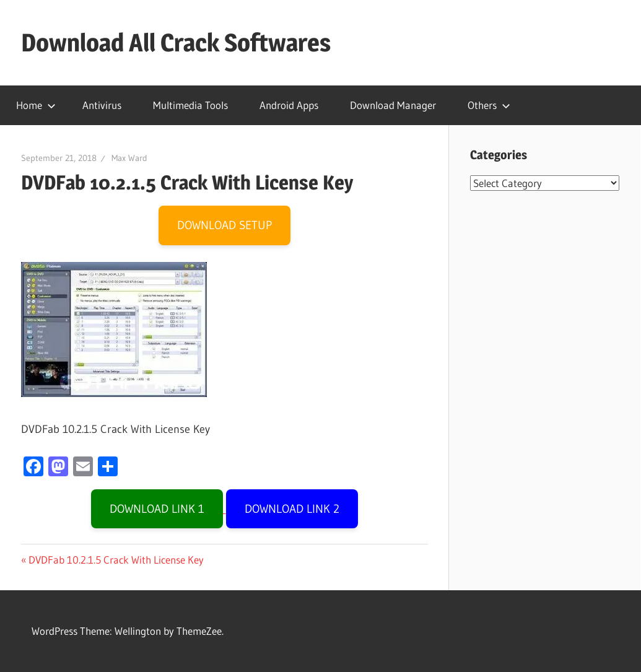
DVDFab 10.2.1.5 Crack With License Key (116, 560)
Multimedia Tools (190, 105)
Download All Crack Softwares (176, 42)
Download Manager (393, 105)
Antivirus (102, 105)
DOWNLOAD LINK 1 (157, 509)
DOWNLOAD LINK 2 (292, 509)
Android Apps (289, 105)
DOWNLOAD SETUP (225, 225)
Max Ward (129, 158)
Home (36, 105)
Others (489, 105)
